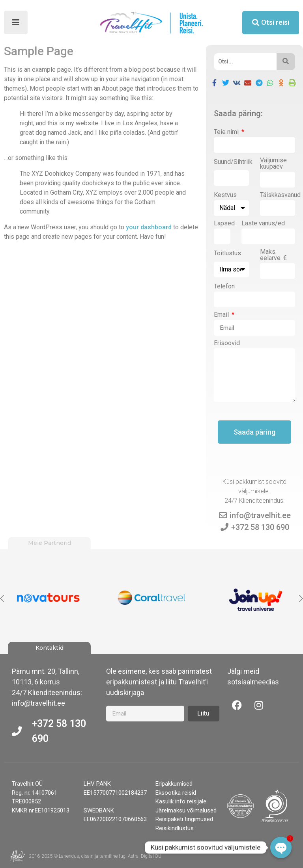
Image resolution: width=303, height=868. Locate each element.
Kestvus (225, 195)
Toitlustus (227, 254)
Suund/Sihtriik (233, 162)
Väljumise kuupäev (273, 164)
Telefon (224, 287)
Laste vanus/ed (263, 224)
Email (222, 315)
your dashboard (149, 227)
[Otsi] (245, 62)
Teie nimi (227, 132)
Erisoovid (227, 343)
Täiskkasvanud (280, 195)
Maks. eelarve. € (273, 255)
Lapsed (224, 224)
